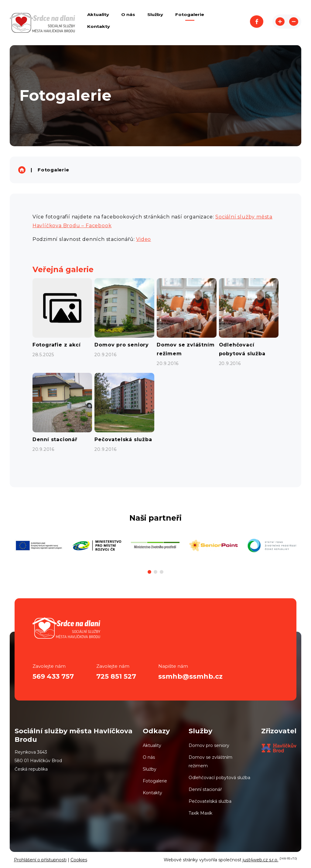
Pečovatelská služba (123, 439)
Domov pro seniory (122, 345)
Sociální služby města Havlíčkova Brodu (22, 170)
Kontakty (152, 793)
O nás (149, 757)
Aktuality (152, 745)
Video (144, 239)
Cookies (79, 860)
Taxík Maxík (200, 813)
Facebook (257, 22)
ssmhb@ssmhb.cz (190, 676)
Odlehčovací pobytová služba (219, 778)
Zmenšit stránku (294, 22)
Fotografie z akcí (57, 345)
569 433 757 (53, 676)
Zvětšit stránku (280, 22)
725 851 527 (116, 676)
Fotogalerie (53, 170)
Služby (150, 769)
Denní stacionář (55, 439)
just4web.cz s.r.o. (260, 860)
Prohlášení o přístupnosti (40, 860)
